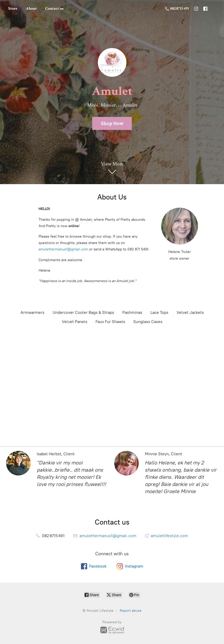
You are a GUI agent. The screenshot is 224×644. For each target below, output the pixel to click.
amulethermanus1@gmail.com (63, 249)
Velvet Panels (75, 322)
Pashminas (132, 312)
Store (13, 9)
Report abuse (131, 611)
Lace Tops (159, 312)
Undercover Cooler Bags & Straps (83, 312)
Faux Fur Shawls (110, 322)
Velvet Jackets (190, 312)
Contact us (54, 9)
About (31, 9)
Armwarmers (32, 312)
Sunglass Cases (148, 322)
